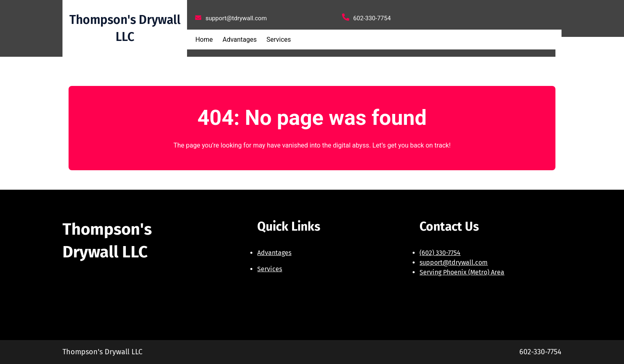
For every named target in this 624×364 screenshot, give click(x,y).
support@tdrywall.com (454, 262)
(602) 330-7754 (440, 253)
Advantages (274, 253)
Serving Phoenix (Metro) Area (462, 272)
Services (270, 269)
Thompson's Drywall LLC (102, 352)
